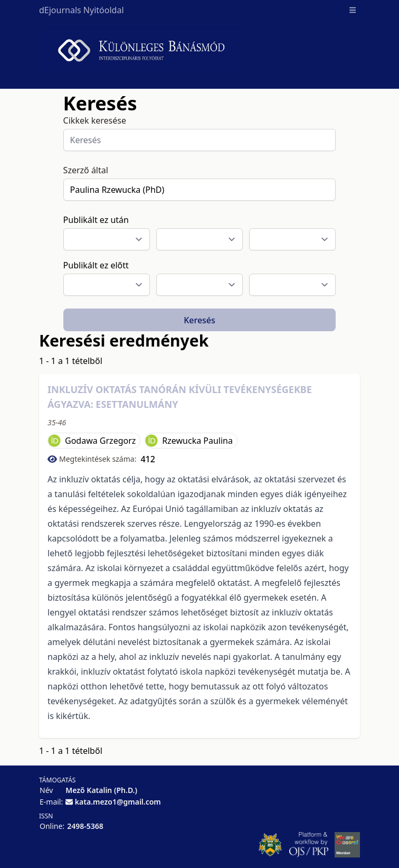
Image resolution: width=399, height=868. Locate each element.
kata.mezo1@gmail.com (118, 802)
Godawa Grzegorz (100, 441)
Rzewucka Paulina (197, 441)
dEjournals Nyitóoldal (82, 10)
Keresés (199, 320)
